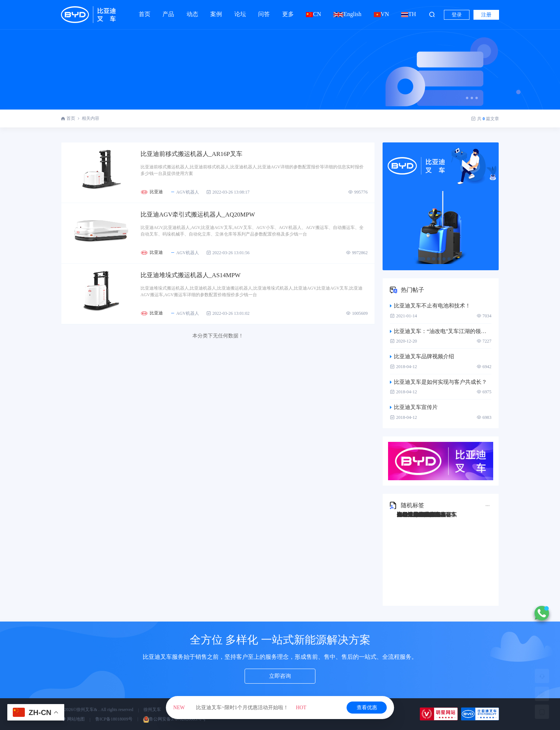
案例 (216, 11)
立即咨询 (280, 677)
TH (409, 14)
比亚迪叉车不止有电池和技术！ (430, 306)
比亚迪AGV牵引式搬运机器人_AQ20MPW (210, 217)
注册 (486, 15)
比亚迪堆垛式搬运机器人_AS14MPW (202, 279)
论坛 (240, 11)
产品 (168, 11)
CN (313, 14)
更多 (288, 11)
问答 (264, 11)
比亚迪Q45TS (413, 515)
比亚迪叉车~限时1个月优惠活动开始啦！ (240, 708)
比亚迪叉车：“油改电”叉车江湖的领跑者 (441, 331)
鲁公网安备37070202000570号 (174, 719)
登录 (457, 15)
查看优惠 (367, 708)
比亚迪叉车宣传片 (414, 407)
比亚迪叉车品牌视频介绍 (422, 356)
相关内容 (91, 118)
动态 (192, 11)
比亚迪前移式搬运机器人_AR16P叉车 (203, 154)
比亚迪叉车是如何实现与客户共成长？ (438, 382)
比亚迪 (165, 193)
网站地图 (73, 719)
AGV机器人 (193, 194)
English (347, 14)
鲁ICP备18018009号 (114, 719)
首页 (145, 14)
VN (381, 14)
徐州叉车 (152, 710)
